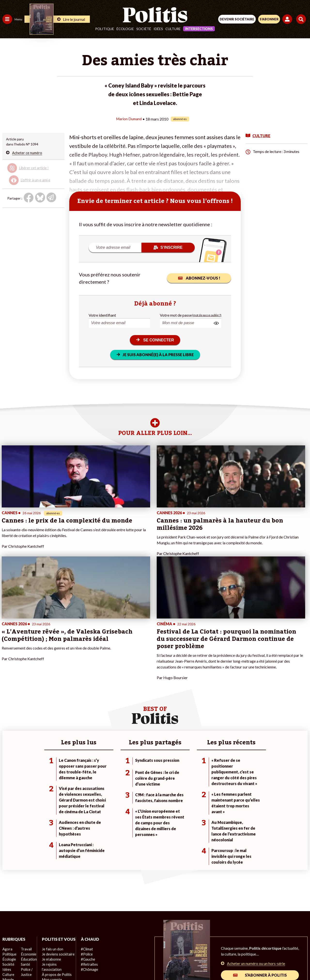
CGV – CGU (156, 946)
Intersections (199, 29)
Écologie (125, 29)
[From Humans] (152, 963)
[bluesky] (107, 963)
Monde (8, 897)
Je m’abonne (50, 881)
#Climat (85, 866)
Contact (55, 946)
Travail (25, 866)
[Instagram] (137, 963)
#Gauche (86, 876)
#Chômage (87, 887)
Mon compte (50, 902)
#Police (85, 871)
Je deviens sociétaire (57, 876)
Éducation (28, 876)
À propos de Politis (55, 897)
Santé (25, 881)
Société (144, 29)
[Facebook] (92, 963)
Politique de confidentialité (195, 946)
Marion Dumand (129, 119)
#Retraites (87, 881)
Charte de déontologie (121, 946)
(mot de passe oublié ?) (207, 315)
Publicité (231, 946)
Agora (7, 866)
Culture (173, 29)
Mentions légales (82, 946)
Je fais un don (51, 871)
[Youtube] (122, 963)
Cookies (252, 946)
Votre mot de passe (176, 315)
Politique (105, 29)
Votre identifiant (102, 315)
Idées (158, 29)
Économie (28, 871)
